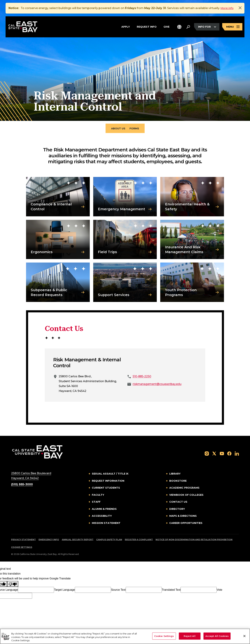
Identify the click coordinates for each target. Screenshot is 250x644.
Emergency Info (49, 541)
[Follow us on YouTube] (222, 454)
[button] (179, 27)
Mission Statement (106, 524)
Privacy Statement (23, 541)
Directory (177, 510)
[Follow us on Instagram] (207, 454)
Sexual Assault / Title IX (110, 475)
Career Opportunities (186, 524)
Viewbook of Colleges (186, 496)
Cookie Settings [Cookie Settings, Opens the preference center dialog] (164, 636)
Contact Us (178, 503)
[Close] (240, 8)
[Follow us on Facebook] (229, 454)
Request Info (147, 27)
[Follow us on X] (214, 454)
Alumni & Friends (104, 510)
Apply (126, 27)
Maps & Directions (183, 517)
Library (175, 475)
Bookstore (178, 482)
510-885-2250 (142, 377)
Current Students (106, 489)
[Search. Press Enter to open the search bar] (188, 27)
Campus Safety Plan (109, 541)
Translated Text (171, 591)
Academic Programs (184, 489)
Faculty (98, 496)
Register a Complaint (139, 541)
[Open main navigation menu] (232, 27)
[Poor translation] (13, 585)
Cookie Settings (22, 548)
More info (227, 8)
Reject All (189, 636)
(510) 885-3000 (22, 485)
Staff (96, 503)
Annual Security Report (78, 541)
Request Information (108, 482)
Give (166, 27)
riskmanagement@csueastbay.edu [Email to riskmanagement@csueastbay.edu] (157, 385)
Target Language (64, 591)
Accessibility (102, 517)
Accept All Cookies (217, 636)
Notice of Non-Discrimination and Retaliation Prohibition (194, 541)
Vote (219, 591)
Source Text (118, 591)
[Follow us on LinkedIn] (237, 454)
